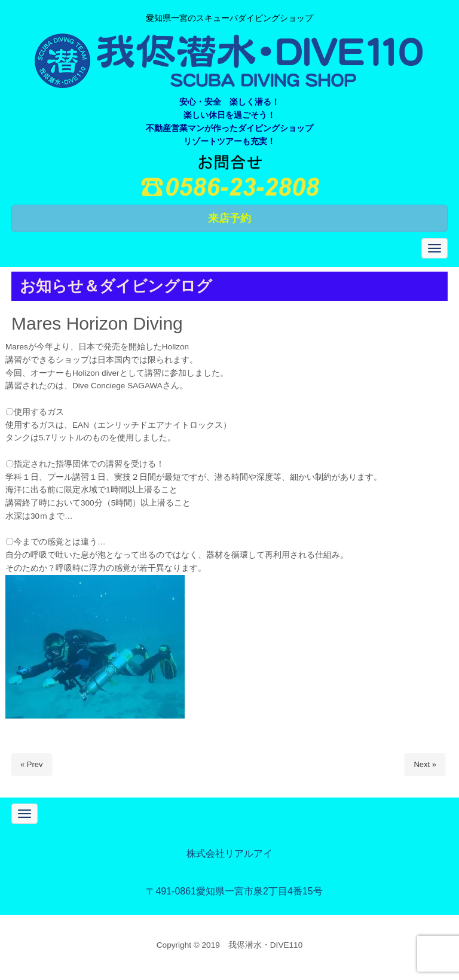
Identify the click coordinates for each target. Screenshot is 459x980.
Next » (425, 764)
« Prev (32, 764)
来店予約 (229, 218)
